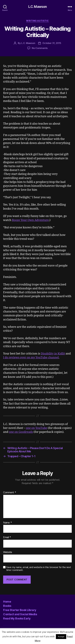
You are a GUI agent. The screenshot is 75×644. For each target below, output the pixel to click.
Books (7, 606)
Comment (10, 493)
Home (7, 602)
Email (7, 537)
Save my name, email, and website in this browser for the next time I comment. (39, 569)
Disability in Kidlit (53, 354)
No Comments (40, 48)
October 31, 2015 (52, 43)
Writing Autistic (37, 21)
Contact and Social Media (20, 614)
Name (7, 523)
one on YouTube (37, 428)
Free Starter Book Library (20, 610)
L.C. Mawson (37, 7)
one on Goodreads (21, 432)
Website (8, 552)
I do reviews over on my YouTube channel (31, 358)
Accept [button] (61, 636)
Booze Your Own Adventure (30, 220)
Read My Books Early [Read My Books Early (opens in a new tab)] (17, 618)
